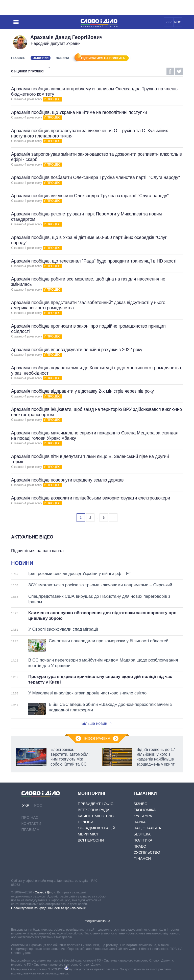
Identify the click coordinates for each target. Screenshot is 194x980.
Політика (143, 840)
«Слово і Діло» (44, 892)
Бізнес (140, 804)
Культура (143, 816)
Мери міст (88, 834)
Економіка (144, 810)
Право (140, 846)
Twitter (179, 71)
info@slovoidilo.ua (97, 921)
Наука (139, 822)
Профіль (18, 58)
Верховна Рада (94, 810)
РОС (178, 22)
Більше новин (96, 723)
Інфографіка (97, 739)
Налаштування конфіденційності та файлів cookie (48, 908)
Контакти (31, 823)
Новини (63, 58)
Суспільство (147, 852)
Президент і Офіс (96, 804)
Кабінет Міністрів (96, 816)
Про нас (30, 817)
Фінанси (142, 858)
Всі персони (91, 840)
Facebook (170, 71)
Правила (30, 829)
